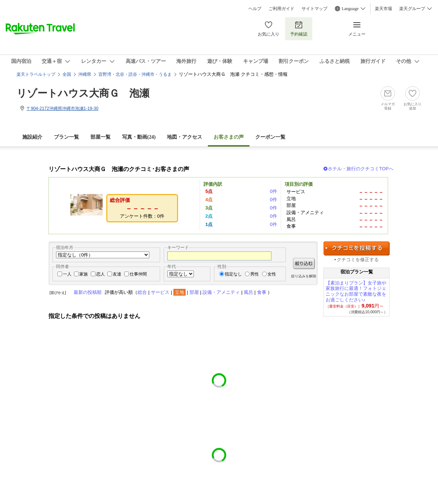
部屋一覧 (101, 137)
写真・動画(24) (139, 137)
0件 (274, 191)
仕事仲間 (138, 274)
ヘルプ (255, 9)
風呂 (248, 292)
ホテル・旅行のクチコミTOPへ (361, 169)
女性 (272, 274)
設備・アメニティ (221, 292)
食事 (262, 292)
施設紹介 (32, 137)
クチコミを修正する (358, 260)
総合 (142, 292)
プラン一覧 (66, 137)
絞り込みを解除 (304, 276)
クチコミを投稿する (357, 248)
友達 (117, 274)
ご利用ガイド (281, 9)
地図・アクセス (185, 137)
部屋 (194, 292)
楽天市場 (383, 9)
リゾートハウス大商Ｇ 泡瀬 (83, 93)
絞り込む (304, 263)
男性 (255, 274)
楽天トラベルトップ (36, 74)
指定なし (233, 274)
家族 (84, 274)
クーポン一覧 (270, 137)
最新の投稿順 (88, 292)
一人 (67, 274)
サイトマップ (314, 9)
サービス (160, 292)
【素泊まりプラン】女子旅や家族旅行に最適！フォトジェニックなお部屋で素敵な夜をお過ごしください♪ (356, 291)
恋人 (101, 274)
